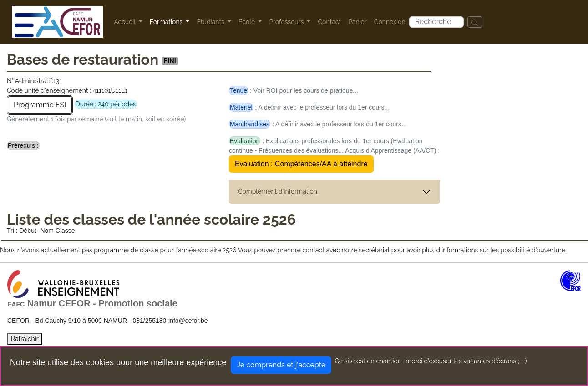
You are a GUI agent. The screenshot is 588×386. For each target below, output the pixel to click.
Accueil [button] (125, 22)
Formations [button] (167, 22)
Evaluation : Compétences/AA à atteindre (301, 164)
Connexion (390, 22)
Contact (329, 22)
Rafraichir (25, 339)
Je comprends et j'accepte (281, 365)
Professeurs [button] (287, 22)
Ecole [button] (248, 22)
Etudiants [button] (211, 22)
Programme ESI (40, 105)
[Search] (436, 22)
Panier (357, 22)
